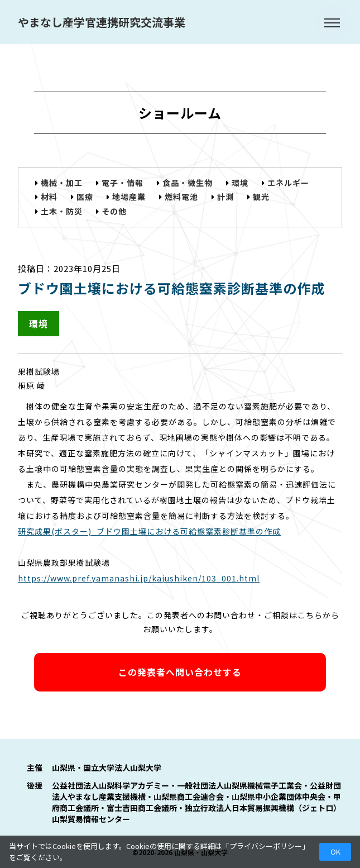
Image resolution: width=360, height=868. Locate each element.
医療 (85, 197)
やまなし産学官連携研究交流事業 (102, 22)
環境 (240, 183)
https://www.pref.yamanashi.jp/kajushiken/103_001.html (139, 578)
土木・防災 (62, 211)
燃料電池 (181, 197)
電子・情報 (123, 183)
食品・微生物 (188, 183)
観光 (261, 197)
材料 (49, 197)
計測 (225, 197)
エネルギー (288, 183)
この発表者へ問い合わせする (180, 672)
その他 (114, 211)
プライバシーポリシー (266, 846)
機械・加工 (62, 183)
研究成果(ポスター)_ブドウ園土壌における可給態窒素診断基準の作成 (149, 531)
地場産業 (129, 197)
